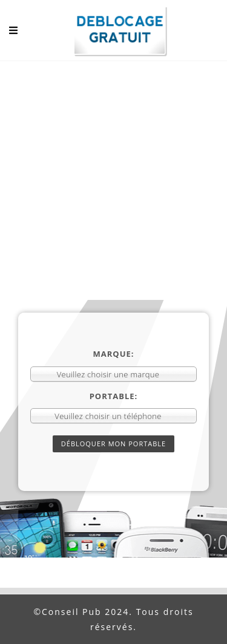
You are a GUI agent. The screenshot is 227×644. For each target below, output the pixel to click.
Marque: (114, 354)
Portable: (114, 396)
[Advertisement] (113, 181)
